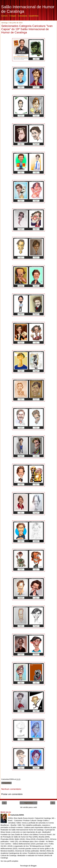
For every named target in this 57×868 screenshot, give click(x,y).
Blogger (34, 866)
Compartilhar (6, 783)
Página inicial (29, 803)
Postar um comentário (12, 794)
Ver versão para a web (28, 807)
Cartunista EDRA (17, 815)
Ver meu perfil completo (9, 861)
